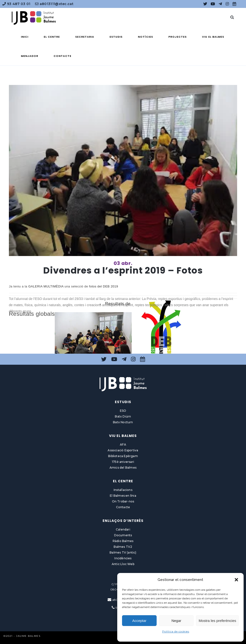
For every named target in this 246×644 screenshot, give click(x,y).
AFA (123, 444)
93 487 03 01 (16, 4)
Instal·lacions (123, 490)
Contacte (123, 507)
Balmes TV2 (123, 547)
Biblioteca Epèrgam (123, 456)
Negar (176, 621)
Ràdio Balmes (123, 541)
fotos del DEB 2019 (104, 286)
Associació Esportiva (123, 450)
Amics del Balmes (123, 468)
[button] (236, 580)
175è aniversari (123, 462)
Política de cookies (176, 631)
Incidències (123, 558)
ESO (123, 411)
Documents (123, 535)
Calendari (123, 529)
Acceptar (139, 621)
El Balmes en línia (123, 496)
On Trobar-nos (123, 501)
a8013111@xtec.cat (54, 4)
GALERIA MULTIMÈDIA (46, 286)
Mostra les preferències (217, 621)
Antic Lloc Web (123, 564)
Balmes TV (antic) (123, 552)
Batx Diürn (123, 416)
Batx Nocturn (123, 422)
